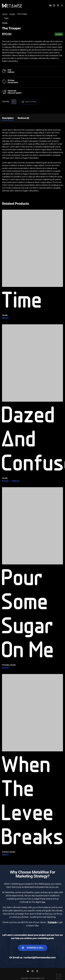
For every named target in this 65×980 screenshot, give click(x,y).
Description (8, 118)
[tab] (8, 118)
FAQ (43, 978)
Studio (12, 14)
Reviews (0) (23, 118)
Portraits (6, 665)
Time (22, 301)
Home (5, 14)
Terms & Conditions (35, 978)
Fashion (5, 852)
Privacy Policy (25, 978)
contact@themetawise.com (40, 958)
